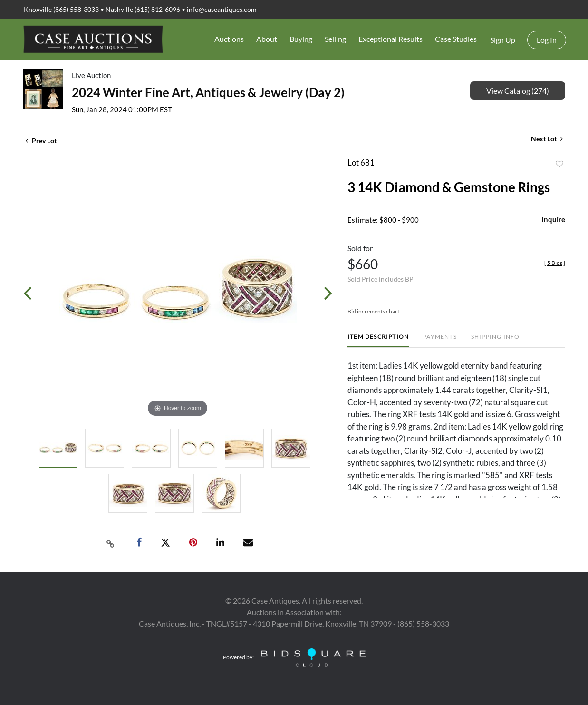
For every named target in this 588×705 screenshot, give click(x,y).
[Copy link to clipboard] (110, 543)
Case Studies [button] (456, 39)
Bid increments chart (373, 311)
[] (555, 263)
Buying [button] (301, 39)
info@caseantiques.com (222, 9)
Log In (547, 40)
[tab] (378, 340)
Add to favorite (559, 164)
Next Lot (547, 139)
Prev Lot (41, 141)
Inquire (553, 219)
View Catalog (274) (518, 91)
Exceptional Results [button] (390, 39)
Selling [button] (335, 39)
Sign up (503, 40)
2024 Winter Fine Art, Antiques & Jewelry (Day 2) (208, 92)
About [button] (267, 39)
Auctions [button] (229, 39)
